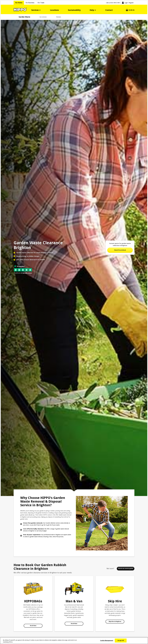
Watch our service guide (126, 568)
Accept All (121, 640)
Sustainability (74, 10)
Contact (109, 10)
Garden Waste (24, 17)
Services (35, 10)
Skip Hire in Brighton (115, 621)
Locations (54, 10)
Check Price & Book (120, 250)
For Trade (41, 3)
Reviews (59, 17)
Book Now (33, 626)
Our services (43, 17)
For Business (30, 3)
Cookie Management (107, 640)
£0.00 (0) (132, 10)
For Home (19, 3)
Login (129, 3)
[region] (74, 641)
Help (92, 10)
